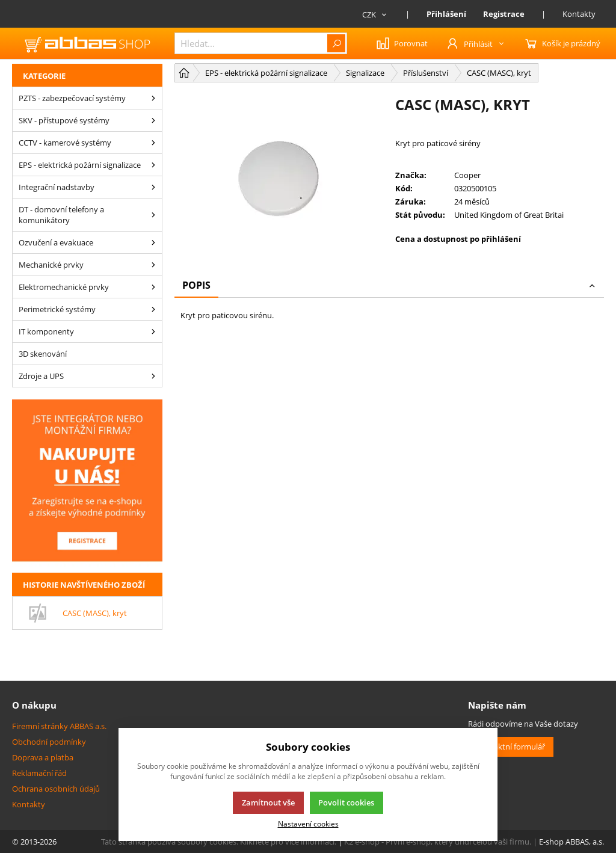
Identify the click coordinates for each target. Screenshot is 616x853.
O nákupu (34, 705)
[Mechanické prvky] (153, 265)
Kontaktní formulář (511, 747)
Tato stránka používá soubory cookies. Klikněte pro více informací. (219, 842)
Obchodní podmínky (49, 742)
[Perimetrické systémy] (153, 309)
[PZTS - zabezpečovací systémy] (153, 98)
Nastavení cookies (308, 824)
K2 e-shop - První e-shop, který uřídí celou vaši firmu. (438, 842)
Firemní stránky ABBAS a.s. (59, 726)
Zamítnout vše (268, 802)
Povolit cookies (346, 802)
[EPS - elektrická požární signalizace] (153, 165)
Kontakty (579, 14)
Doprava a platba (43, 757)
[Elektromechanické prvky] (153, 287)
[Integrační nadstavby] (153, 187)
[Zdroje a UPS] (153, 376)
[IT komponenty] (153, 331)
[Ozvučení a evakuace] (153, 242)
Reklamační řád (39, 773)
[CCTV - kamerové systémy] (153, 143)
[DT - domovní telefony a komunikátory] (153, 215)
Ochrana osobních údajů (56, 789)
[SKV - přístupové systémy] (153, 120)
